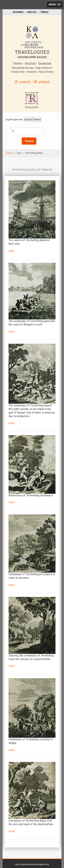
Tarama (29, 141)
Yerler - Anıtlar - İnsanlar (32, 63)
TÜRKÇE (44, 12)
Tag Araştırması (14, 120)
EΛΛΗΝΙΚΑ (18, 12)
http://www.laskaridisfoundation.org (32, 864)
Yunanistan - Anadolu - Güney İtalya (32, 72)
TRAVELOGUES (32, 52)
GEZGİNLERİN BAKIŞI (32, 57)
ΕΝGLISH (32, 12)
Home (10, 153)
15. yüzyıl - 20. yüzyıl (32, 82)
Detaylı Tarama (33, 120)
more (12, 251)
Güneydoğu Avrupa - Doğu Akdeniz (32, 68)
